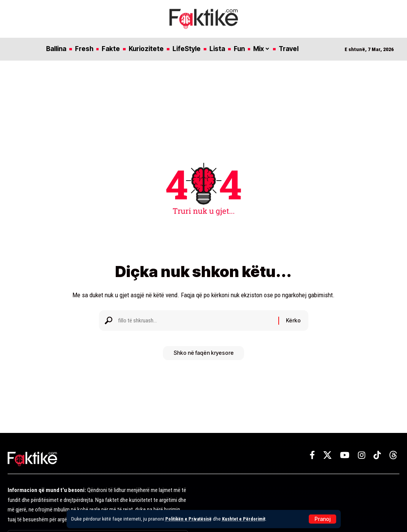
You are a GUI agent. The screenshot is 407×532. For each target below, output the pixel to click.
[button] (322, 519)
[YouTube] (345, 455)
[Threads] (393, 455)
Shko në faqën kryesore (204, 356)
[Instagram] (362, 455)
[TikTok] (377, 455)
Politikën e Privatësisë (190, 519)
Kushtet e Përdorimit (248, 519)
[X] (327, 455)
